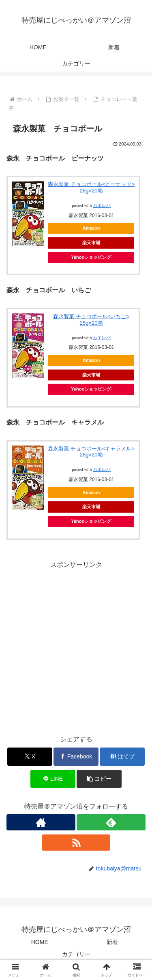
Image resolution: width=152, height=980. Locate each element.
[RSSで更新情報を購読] (76, 843)
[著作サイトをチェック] (41, 822)
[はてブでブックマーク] (122, 757)
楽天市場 (91, 243)
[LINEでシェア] (53, 779)
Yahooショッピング (91, 257)
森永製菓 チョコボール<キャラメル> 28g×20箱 (91, 452)
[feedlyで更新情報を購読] (111, 822)
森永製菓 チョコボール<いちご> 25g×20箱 (91, 320)
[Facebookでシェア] (76, 757)
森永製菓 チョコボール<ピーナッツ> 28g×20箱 (91, 187)
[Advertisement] (76, 646)
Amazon (91, 228)
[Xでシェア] (30, 757)
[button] (99, 779)
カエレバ (102, 206)
